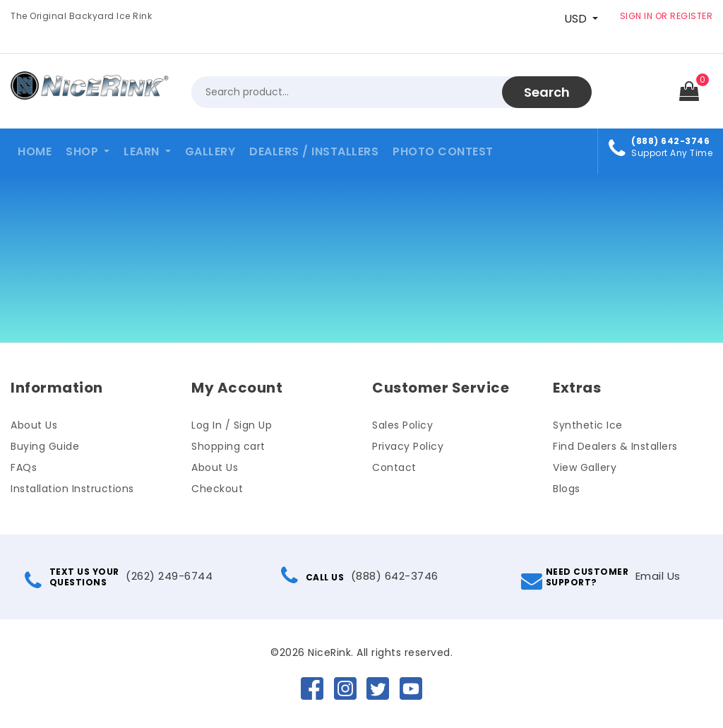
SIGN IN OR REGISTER (667, 16)
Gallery (210, 151)
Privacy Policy (408, 446)
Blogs (567, 489)
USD (575, 19)
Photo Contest (443, 151)
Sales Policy (402, 425)
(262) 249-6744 (169, 576)
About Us (34, 425)
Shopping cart (228, 446)
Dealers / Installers (314, 151)
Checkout (217, 489)
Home (35, 151)
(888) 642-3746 (395, 576)
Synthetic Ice (588, 425)
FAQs (24, 467)
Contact (394, 467)
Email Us (658, 576)
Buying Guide (45, 446)
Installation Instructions (72, 489)
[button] (88, 151)
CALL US (315, 577)
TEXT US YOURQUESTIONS (74, 577)
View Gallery (585, 467)
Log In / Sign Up (232, 425)
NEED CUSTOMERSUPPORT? (577, 577)
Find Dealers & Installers (615, 446)
